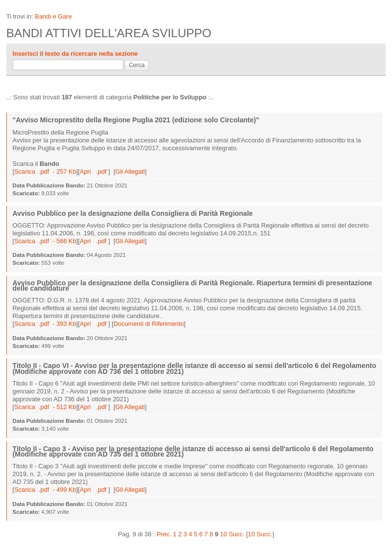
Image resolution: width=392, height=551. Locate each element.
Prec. (164, 534)
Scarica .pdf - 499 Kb (45, 490)
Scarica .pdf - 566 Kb (45, 241)
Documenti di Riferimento (149, 324)
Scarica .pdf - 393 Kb (45, 324)
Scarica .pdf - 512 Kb (45, 407)
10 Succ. (260, 534)
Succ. (236, 534)
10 (224, 534)
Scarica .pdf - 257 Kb (45, 172)
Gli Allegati (130, 172)
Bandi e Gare (53, 16)
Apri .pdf (94, 172)
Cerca (137, 65)
